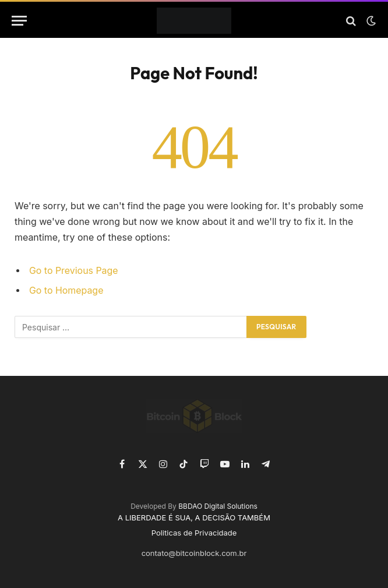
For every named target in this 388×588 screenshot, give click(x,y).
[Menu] (19, 21)
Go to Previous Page (74, 271)
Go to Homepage (66, 291)
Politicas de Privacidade (194, 533)
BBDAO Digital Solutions (218, 506)
